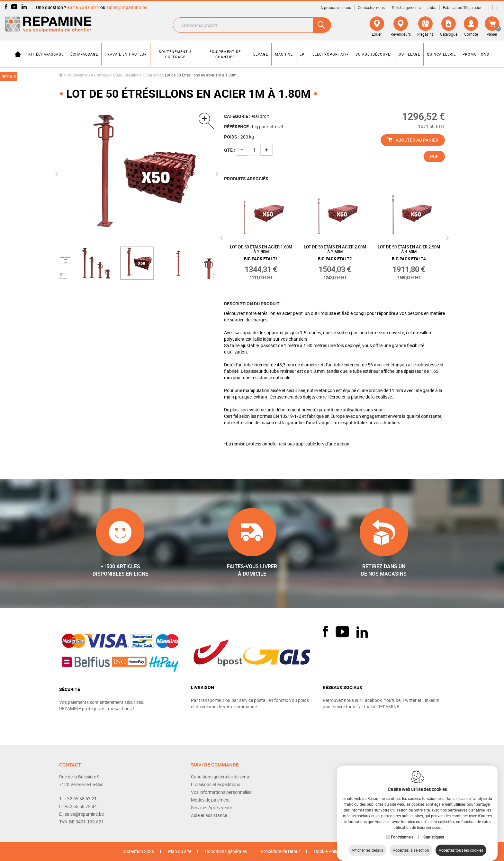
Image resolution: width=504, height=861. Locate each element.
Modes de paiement (210, 800)
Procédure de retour (280, 851)
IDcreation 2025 (138, 851)
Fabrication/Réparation (463, 7)
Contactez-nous (371, 7)
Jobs (432, 7)
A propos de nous (336, 7)
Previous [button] (58, 174)
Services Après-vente (212, 807)
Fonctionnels (402, 831)
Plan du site (180, 851)
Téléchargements (406, 7)
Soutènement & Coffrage (88, 75)
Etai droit (153, 75)
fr (490, 7)
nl (496, 7)
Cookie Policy (327, 851)
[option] (137, 263)
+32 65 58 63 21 (83, 7)
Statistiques (434, 831)
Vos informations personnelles (221, 792)
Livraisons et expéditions (216, 784)
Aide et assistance (209, 815)
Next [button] (216, 174)
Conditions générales (226, 851)
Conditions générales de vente (221, 777)
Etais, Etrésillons (127, 75)
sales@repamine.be (127, 7)
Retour (9, 76)
